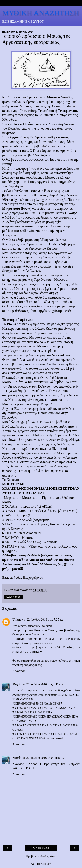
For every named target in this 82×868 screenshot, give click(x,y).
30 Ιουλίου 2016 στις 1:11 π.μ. (45, 684)
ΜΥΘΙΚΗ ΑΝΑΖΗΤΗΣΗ (41, 13)
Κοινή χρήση (13, 597)
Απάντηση (19, 671)
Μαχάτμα (19, 684)
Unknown (19, 619)
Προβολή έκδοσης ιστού (41, 856)
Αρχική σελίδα (41, 848)
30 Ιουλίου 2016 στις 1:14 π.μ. (45, 758)
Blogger (45, 864)
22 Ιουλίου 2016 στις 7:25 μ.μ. (46, 619)
